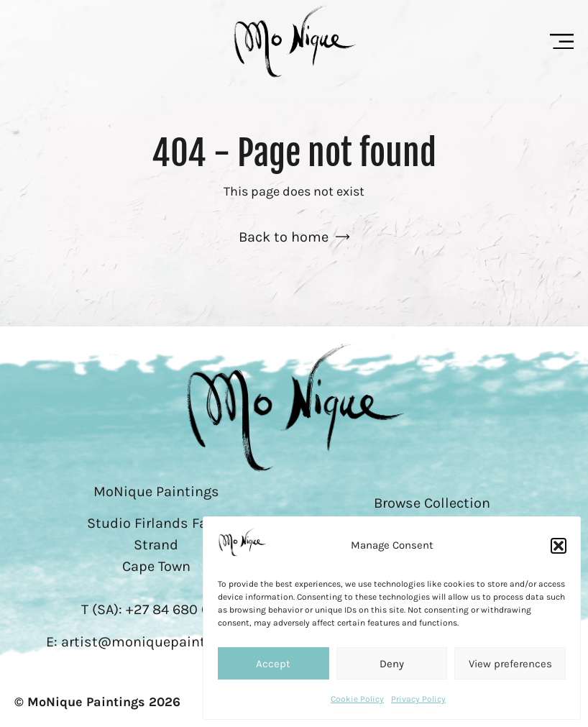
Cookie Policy (357, 699)
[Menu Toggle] (562, 42)
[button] (559, 546)
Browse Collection (432, 503)
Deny (392, 664)
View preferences (510, 664)
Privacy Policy (418, 699)
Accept (273, 664)
